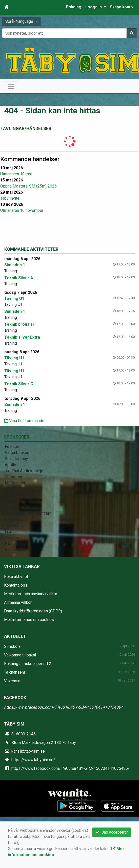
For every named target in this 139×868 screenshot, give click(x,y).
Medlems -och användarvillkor (31, 594)
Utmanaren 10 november (22, 210)
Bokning (74, 7)
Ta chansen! (15, 672)
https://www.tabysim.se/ (33, 760)
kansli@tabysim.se (28, 751)
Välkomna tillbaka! (20, 655)
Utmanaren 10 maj (16, 174)
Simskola (12, 646)
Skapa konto (121, 7)
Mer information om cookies (29, 620)
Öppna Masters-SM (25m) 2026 (28, 186)
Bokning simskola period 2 (28, 664)
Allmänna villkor (18, 602)
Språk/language (20, 21)
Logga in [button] (94, 7)
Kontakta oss (16, 585)
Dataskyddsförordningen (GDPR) (33, 611)
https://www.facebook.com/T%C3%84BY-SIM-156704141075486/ (63, 707)
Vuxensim (13, 681)
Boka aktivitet (16, 577)
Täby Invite (10, 198)
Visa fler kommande (24, 421)
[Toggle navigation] (11, 86)
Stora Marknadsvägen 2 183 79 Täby (44, 743)
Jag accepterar (112, 832)
